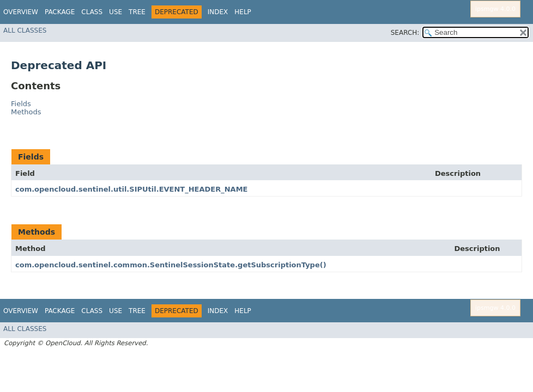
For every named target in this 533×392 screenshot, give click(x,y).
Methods (26, 112)
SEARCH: (405, 33)
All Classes (25, 30)
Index (218, 12)
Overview (21, 12)
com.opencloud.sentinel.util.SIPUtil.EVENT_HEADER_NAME (131, 189)
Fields (21, 104)
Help (243, 12)
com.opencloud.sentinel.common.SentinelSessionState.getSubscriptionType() (171, 265)
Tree (137, 12)
